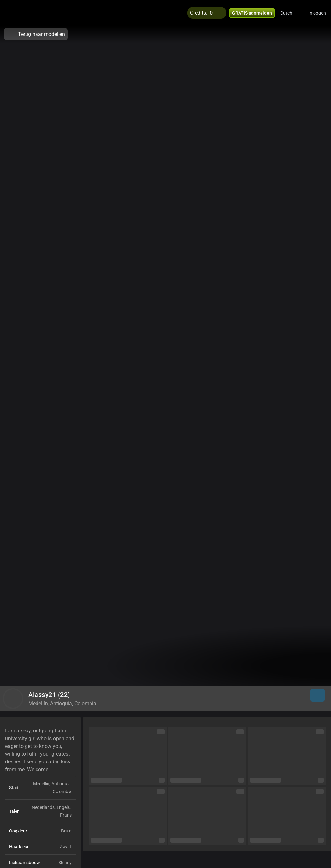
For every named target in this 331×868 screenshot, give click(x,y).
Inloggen (317, 13)
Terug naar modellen (36, 34)
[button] (290, 13)
